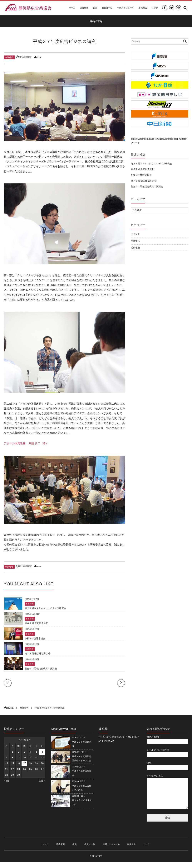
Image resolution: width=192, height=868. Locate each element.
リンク (155, 8)
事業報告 (143, 8)
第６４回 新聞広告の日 (36, 623)
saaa (39, 57)
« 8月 (7, 781)
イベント (135, 234)
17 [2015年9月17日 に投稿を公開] (24, 763)
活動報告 (30, 649)
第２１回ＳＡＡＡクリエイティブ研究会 (45, 608)
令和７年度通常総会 (35, 639)
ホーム (72, 8)
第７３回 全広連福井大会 (38, 654)
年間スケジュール (126, 8)
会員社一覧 (107, 8)
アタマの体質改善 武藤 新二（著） (26, 443)
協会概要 (84, 8)
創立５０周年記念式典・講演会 (41, 669)
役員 (95, 8)
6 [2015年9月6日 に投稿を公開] (42, 752)
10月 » (42, 781)
